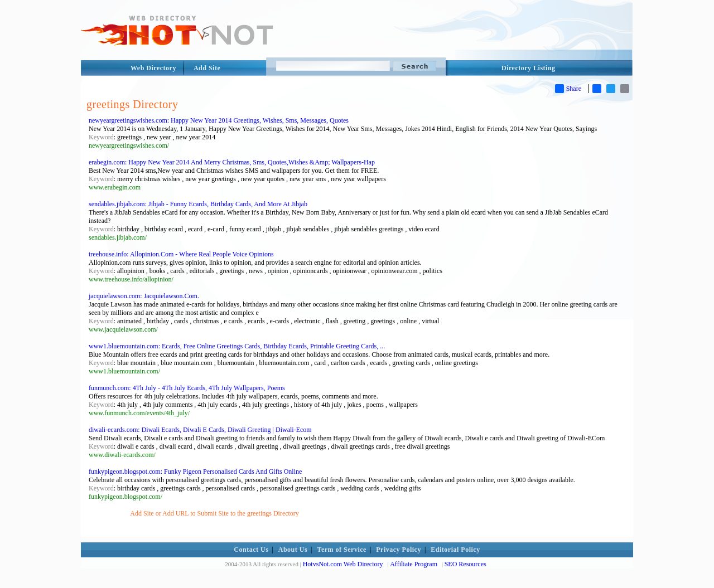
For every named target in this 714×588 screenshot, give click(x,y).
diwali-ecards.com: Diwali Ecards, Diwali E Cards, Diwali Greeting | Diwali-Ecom (200, 430)
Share (568, 89)
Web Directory (153, 68)
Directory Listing (529, 68)
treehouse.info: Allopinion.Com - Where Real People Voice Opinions (181, 254)
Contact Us (251, 550)
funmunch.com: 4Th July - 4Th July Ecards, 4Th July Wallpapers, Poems (187, 388)
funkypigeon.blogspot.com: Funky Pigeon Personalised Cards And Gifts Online (195, 472)
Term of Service (342, 550)
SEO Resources (465, 564)
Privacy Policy (399, 550)
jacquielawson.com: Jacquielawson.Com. (144, 296)
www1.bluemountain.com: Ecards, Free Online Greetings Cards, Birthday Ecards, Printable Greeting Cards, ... (237, 346)
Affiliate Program (414, 564)
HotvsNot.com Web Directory (343, 564)
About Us (293, 550)
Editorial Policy (455, 550)
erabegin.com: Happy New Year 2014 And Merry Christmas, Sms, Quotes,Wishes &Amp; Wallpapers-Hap (232, 162)
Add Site (207, 68)
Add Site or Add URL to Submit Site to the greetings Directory (214, 513)
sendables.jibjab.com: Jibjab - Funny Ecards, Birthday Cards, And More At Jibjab (198, 204)
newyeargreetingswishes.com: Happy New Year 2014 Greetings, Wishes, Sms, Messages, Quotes (219, 120)
